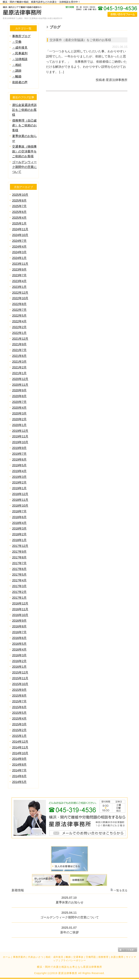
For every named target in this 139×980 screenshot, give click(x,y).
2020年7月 (19, 402)
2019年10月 (20, 442)
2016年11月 (20, 609)
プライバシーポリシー (73, 960)
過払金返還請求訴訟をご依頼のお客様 (24, 110)
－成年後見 (20, 48)
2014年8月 (19, 765)
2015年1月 (19, 736)
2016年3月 (19, 655)
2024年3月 (19, 252)
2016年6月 (19, 638)
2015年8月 (19, 696)
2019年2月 (19, 483)
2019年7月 (19, 454)
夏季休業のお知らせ (70, 903)
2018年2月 (19, 534)
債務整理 (103, 957)
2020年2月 (19, 419)
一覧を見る (121, 891)
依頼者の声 (20, 82)
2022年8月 (19, 304)
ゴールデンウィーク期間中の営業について (24, 167)
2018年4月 (19, 523)
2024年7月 (19, 241)
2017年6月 (19, 569)
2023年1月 (19, 287)
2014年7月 (19, 770)
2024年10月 (20, 235)
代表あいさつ (36, 957)
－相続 (17, 65)
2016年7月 (19, 632)
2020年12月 (20, 379)
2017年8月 (19, 557)
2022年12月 (20, 293)
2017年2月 (19, 592)
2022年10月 (20, 298)
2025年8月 (19, 201)
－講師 (17, 71)
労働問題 (91, 957)
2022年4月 (19, 321)
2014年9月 (19, 759)
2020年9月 (19, 390)
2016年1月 (19, 667)
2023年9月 (19, 270)
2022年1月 (19, 333)
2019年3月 (19, 477)
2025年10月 (20, 195)
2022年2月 (19, 327)
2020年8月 (19, 396)
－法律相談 (20, 59)
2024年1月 (19, 258)
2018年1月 (19, 540)
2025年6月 (19, 212)
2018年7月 (19, 511)
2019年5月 (19, 465)
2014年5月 (19, 782)
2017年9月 (19, 552)
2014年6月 (19, 776)
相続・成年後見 (54, 957)
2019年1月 (19, 488)
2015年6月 (19, 707)
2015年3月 (19, 724)
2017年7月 (19, 563)
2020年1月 (19, 425)
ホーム (7, 957)
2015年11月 (20, 678)
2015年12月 (20, 673)
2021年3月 (19, 362)
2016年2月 (19, 661)
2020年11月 (20, 385)
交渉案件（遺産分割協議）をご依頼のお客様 (80, 40)
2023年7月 (19, 275)
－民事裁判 (20, 53)
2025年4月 (19, 218)
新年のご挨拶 (69, 933)
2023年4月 (19, 281)
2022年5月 (19, 316)
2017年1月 (19, 598)
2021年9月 (19, 344)
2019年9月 (19, 448)
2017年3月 (19, 586)
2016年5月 (19, 644)
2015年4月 (19, 719)
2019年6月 (19, 460)
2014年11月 (20, 747)
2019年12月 (20, 431)
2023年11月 (20, 264)
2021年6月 (19, 356)
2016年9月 (19, 621)
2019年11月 (20, 436)
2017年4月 (19, 580)
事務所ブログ (21, 36)
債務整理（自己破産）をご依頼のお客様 (24, 125)
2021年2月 (19, 367)
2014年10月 (20, 753)
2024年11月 (20, 229)
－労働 (17, 42)
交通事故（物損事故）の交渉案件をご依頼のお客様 (24, 151)
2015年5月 (19, 713)
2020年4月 (19, 408)
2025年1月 (19, 224)
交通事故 (78, 957)
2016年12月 (20, 604)
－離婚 (17, 76)
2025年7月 (19, 206)
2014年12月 (20, 742)
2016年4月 (19, 650)
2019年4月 (19, 471)
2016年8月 (19, 626)
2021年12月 (20, 339)
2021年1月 (19, 373)
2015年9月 (19, 690)
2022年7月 (19, 310)
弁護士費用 (117, 957)
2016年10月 (20, 615)
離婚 (68, 957)
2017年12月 (20, 546)
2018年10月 (20, 506)
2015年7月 (19, 701)
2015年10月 (20, 684)
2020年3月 (19, 414)
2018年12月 (20, 494)
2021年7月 (19, 350)
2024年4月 (19, 247)
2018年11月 (20, 500)
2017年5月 (19, 575)
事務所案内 (19, 957)
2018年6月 (19, 517)
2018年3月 (19, 529)
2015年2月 (19, 730)
